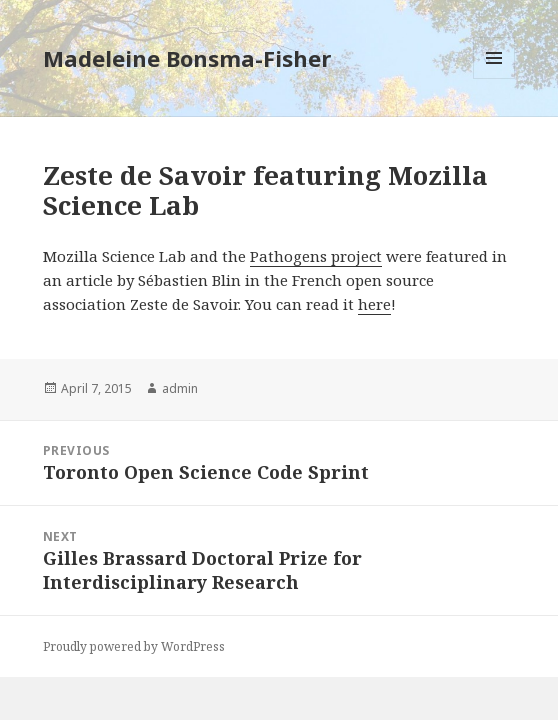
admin (180, 388)
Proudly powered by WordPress (134, 646)
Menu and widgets (494, 78)
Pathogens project (316, 256)
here (374, 304)
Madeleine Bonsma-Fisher (187, 58)
